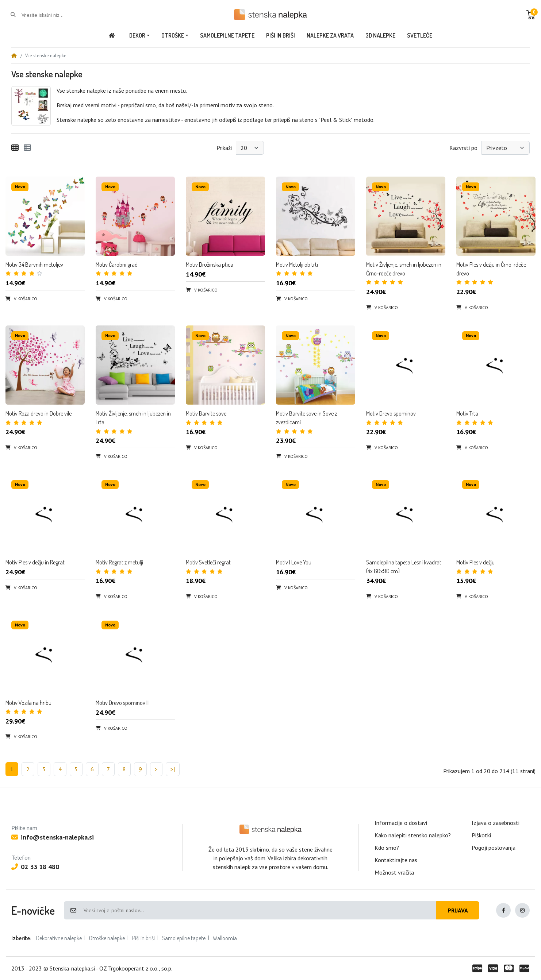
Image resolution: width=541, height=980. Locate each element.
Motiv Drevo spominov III (123, 703)
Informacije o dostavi (401, 823)
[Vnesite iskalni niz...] (51, 15)
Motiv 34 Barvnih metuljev (34, 265)
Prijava (458, 910)
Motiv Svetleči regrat (208, 562)
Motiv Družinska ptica (210, 265)
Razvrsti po (463, 148)
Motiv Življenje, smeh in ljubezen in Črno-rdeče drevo (404, 269)
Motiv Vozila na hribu (28, 703)
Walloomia (225, 938)
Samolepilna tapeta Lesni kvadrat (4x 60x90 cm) (404, 567)
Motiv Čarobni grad (117, 265)
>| (173, 769)
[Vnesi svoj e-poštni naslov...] (260, 910)
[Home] (14, 56)
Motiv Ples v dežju (475, 562)
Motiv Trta (467, 413)
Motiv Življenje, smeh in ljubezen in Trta (133, 418)
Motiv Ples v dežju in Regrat (35, 562)
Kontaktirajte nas (396, 860)
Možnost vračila (394, 872)
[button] (531, 15)
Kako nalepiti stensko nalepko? (413, 835)
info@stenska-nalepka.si (53, 837)
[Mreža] (15, 148)
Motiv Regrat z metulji (119, 562)
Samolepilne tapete (184, 938)
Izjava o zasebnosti (496, 823)
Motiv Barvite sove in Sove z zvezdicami (306, 418)
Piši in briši (143, 938)
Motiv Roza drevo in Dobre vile (39, 413)
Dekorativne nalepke (59, 938)
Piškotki (481, 835)
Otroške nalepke (107, 938)
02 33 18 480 (35, 867)
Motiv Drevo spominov (391, 413)
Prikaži (224, 148)
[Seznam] (27, 148)
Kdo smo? (387, 848)
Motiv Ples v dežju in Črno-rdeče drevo (491, 269)
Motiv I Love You (294, 562)
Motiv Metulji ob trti (297, 265)
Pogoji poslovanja (494, 848)
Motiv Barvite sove (206, 413)
